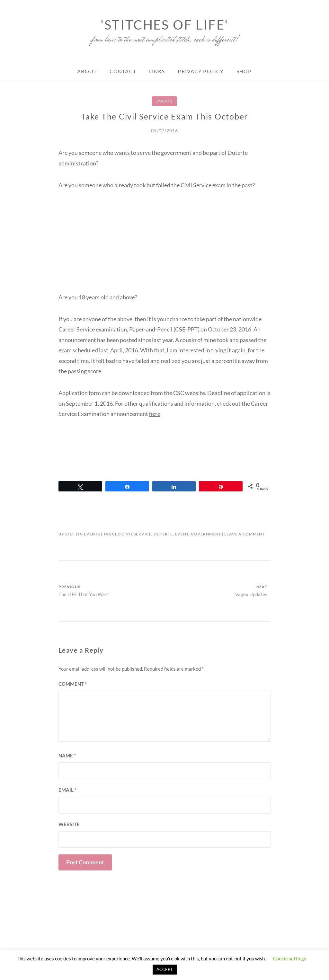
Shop (244, 71)
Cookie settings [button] (290, 958)
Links (157, 71)
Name (67, 755)
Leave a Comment (245, 534)
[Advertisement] (164, 247)
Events (164, 101)
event (182, 534)
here (155, 414)
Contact (123, 71)
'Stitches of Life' (164, 25)
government (206, 534)
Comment (73, 684)
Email (67, 790)
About (87, 71)
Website (69, 824)
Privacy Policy (201, 71)
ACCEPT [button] (165, 969)
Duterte (163, 534)
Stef (70, 534)
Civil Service (136, 534)
